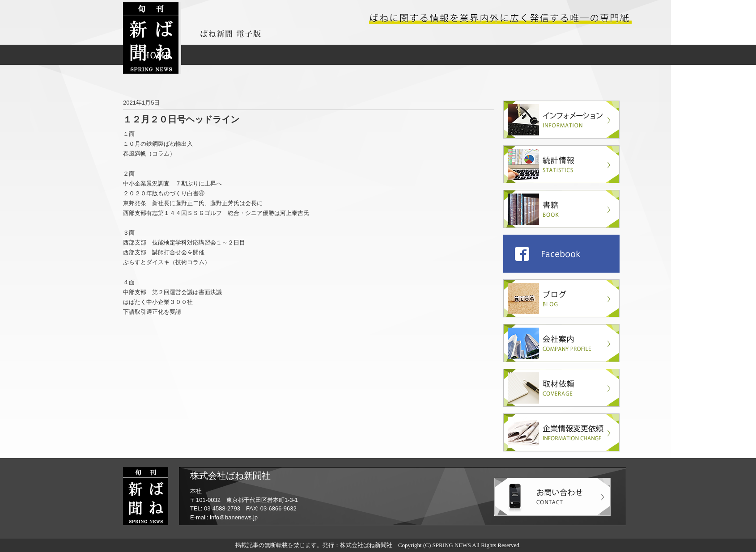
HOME (157, 55)
